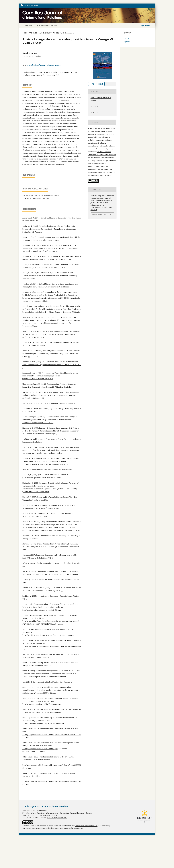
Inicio (25, 33)
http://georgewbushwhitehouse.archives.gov (40, 778)
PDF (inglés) (97, 84)
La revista (27, 26)
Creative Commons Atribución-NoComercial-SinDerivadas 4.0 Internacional (102, 155)
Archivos (33, 33)
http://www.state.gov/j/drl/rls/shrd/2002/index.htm (42, 733)
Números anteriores (47, 26)
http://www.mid (62, 493)
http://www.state (29, 742)
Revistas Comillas (31, 5)
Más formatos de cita (102, 214)
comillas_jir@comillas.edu (57, 847)
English (126, 38)
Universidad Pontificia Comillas (86, 855)
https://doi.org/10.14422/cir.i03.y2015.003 (44, 65)
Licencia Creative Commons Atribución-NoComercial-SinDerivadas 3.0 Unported (54, 857)
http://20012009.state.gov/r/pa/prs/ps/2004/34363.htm (43, 753)
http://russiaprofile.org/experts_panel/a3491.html (42, 639)
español (127, 42)
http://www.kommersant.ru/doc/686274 (38, 452)
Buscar (146, 26)
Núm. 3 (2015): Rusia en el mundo (52, 33)
